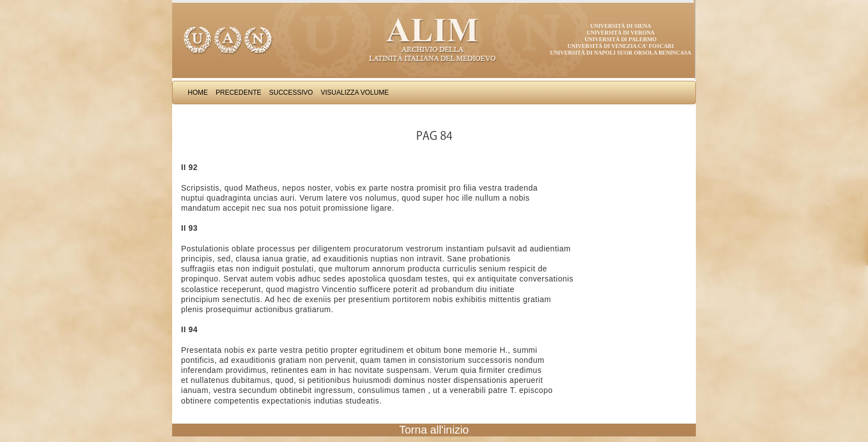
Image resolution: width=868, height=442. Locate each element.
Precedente (238, 93)
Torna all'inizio (434, 430)
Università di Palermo (620, 39)
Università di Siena (620, 26)
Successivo (291, 93)
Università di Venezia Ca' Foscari (621, 46)
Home (198, 93)
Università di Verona (621, 33)
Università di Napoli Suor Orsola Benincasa (621, 53)
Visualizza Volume (355, 93)
